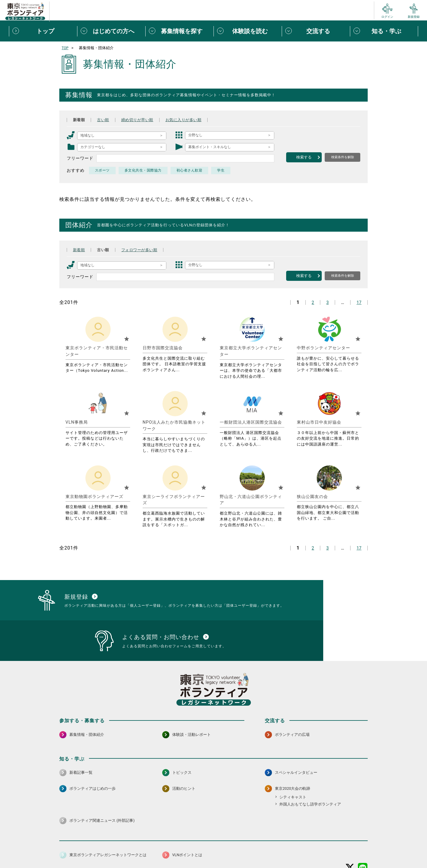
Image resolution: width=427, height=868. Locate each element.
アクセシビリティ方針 (195, 849)
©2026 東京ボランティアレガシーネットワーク (213, 862)
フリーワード (80, 158)
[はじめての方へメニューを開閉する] (111, 31)
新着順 (80, 120)
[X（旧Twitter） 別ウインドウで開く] (350, 833)
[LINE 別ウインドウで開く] (363, 833)
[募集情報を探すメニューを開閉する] (179, 31)
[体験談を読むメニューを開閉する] (248, 31)
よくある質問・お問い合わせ (329, 849)
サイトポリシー (118, 849)
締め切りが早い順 (142, 120)
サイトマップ (85, 849)
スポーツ (103, 170)
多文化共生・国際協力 (144, 170)
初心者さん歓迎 (192, 170)
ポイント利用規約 (283, 849)
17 (359, 302)
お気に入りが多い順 (192, 120)
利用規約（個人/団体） (240, 849)
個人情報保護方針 (154, 849)
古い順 (105, 120)
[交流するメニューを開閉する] (316, 31)
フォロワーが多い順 (144, 250)
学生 (224, 170)
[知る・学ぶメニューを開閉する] (384, 31)
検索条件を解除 (343, 157)
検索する (304, 157)
